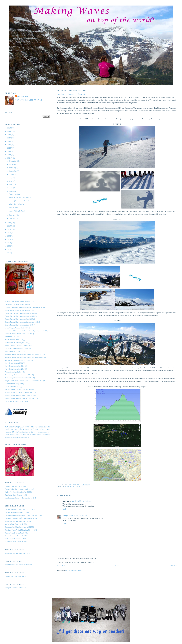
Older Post (174, 566)
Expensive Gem (14, 194)
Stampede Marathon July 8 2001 (16, 588)
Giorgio (65, 516)
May (11, 184)
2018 (9, 135)
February (13, 215)
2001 (9, 253)
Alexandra (23, 97)
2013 (9, 151)
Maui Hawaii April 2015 (13, 351)
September (13, 171)
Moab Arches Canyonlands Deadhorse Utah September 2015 (25, 357)
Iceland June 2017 (11, 337)
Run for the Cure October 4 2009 (16, 495)
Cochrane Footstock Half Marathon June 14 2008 (21, 518)
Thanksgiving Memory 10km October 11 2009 (21, 498)
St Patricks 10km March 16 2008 (16, 542)
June (11, 181)
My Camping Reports (23, 432)
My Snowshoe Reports (40, 427)
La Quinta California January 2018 (17, 348)
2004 (9, 243)
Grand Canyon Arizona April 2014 (16, 328)
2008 (9, 229)
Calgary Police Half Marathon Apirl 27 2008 (20, 509)
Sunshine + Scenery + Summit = (20, 197)
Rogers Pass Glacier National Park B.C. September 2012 (24, 381)
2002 (9, 249)
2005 (9, 239)
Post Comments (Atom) (74, 570)
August (12, 174)
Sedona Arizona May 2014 (14, 384)
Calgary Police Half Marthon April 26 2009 (19, 489)
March (12, 191)
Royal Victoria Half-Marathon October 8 (19, 565)
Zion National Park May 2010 (15, 401)
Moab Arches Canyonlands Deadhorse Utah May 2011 (23, 354)
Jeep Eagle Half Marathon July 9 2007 (18, 553)
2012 (9, 155)
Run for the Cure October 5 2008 (16, 536)
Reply (64, 509)
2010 (9, 223)
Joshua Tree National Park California (17, 345)
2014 (9, 148)
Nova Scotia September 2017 (15, 369)
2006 (9, 236)
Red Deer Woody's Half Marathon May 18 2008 (21, 530)
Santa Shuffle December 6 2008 (16, 539)
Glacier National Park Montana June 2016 (19, 325)
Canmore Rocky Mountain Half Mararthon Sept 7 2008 (23, 515)
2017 (9, 138)
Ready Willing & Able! (17, 211)
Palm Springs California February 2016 (18, 375)
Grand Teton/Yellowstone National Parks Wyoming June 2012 (26, 331)
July (11, 178)
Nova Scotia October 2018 (14, 363)
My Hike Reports (74, 487)
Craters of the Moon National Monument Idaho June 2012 (24, 307)
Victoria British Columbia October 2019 (18, 390)
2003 (9, 246)
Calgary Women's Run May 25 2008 (17, 512)
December (13, 161)
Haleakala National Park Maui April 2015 (19, 334)
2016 (9, 141)
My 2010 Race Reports (24, 435)
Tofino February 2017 (12, 387)
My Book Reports (39, 432)
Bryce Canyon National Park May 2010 (18, 301)
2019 (9, 131)
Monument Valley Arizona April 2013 (18, 360)
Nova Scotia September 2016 (15, 366)
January (12, 218)
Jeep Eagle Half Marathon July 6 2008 (18, 521)
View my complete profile (28, 100)
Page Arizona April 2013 (13, 372)
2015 (9, 145)
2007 (9, 233)
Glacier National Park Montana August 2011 (20, 316)
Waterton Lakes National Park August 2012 (19, 395)
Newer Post (61, 566)
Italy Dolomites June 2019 (14, 340)
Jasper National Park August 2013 (16, 343)
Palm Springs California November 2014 (19, 378)
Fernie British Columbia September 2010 (19, 310)
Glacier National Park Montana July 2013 (19, 319)
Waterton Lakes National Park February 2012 (20, 398)
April (11, 188)
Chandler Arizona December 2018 (16, 304)
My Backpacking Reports (42, 435)
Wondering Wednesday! (17, 204)
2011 (9, 158)
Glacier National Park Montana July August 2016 (21, 322)
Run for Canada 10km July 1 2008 (16, 533)
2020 (9, 128)
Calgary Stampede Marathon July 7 (17, 576)
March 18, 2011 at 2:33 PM (78, 516)
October (12, 168)
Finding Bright (14, 208)
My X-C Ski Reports (20, 429)
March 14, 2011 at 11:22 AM (82, 501)
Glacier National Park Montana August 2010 (20, 313)
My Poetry (10, 437)
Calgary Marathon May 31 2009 (16, 486)
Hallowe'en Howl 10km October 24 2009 (19, 492)
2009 (9, 226)
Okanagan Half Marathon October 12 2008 (19, 527)
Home (117, 566)
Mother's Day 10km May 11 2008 (16, 524)
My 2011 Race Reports (21, 437)
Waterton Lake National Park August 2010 (19, 392)
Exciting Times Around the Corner (21, 201)
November (13, 164)
